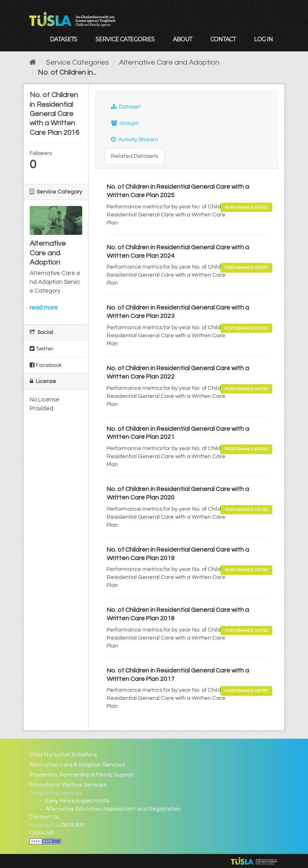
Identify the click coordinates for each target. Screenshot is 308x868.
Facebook (46, 365)
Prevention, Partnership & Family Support (82, 775)
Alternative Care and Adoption (169, 62)
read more (44, 308)
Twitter (42, 349)
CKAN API (42, 833)
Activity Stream (135, 140)
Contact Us (44, 817)
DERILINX (73, 825)
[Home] (33, 62)
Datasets (63, 39)
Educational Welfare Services (68, 785)
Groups (125, 123)
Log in (263, 39)
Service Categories (125, 39)
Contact (223, 39)
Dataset (126, 107)
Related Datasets (135, 156)
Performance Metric (246, 207)
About (182, 39)
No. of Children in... (67, 72)
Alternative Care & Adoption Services (77, 765)
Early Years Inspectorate (77, 801)
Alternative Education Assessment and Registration (113, 809)
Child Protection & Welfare (63, 755)
